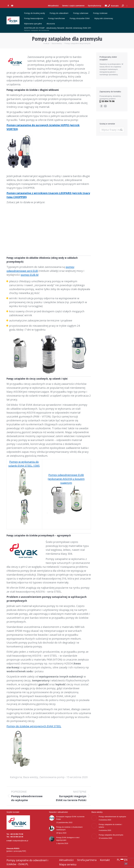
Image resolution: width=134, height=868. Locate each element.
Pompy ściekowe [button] (101, 13)
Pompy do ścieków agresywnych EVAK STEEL (34, 726)
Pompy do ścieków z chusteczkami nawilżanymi (69, 828)
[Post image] (52, 818)
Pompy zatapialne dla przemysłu (111, 835)
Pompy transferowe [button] (57, 18)
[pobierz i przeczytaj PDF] (16, 851)
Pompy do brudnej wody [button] (35, 13)
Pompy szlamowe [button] (81, 13)
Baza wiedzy (31, 777)
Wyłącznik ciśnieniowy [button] (104, 18)
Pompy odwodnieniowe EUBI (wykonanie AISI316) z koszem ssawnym (66, 479)
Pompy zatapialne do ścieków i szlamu (110, 826)
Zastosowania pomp (52, 777)
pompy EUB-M (30, 275)
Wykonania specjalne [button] (33, 24)
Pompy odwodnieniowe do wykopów (112, 817)
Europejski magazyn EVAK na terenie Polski (70, 818)
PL (120, 860)
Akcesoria (51, 24)
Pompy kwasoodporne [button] (34, 18)
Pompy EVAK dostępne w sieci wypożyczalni (68, 839)
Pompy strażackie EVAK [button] (80, 18)
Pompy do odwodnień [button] (59, 13)
